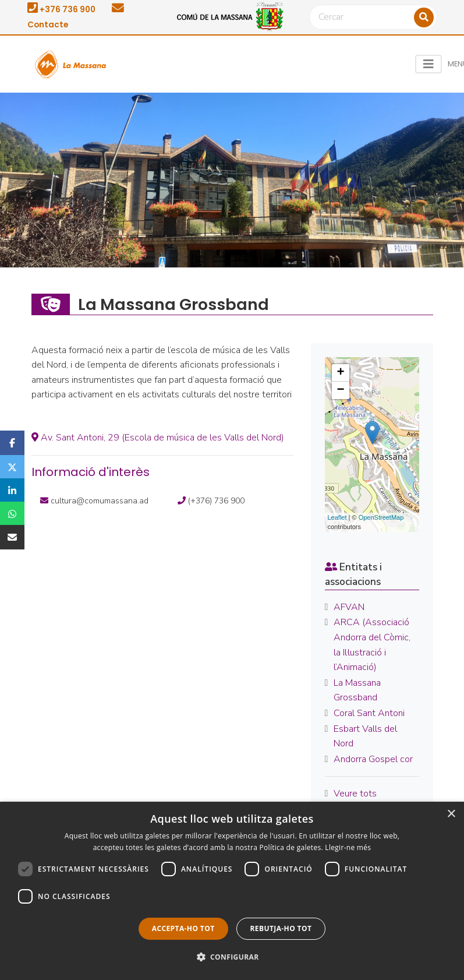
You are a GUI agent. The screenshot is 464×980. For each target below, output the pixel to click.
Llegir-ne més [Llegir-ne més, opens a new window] (348, 847)
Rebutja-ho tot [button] (281, 928)
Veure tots (355, 794)
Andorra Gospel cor (373, 759)
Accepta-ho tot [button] (183, 928)
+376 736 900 (61, 10)
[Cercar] (373, 17)
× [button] (451, 814)
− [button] (340, 390)
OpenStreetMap (381, 517)
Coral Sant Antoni (369, 713)
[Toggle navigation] (428, 64)
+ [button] (340, 373)
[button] (232, 957)
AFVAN (349, 607)
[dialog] (232, 891)
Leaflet (337, 517)
